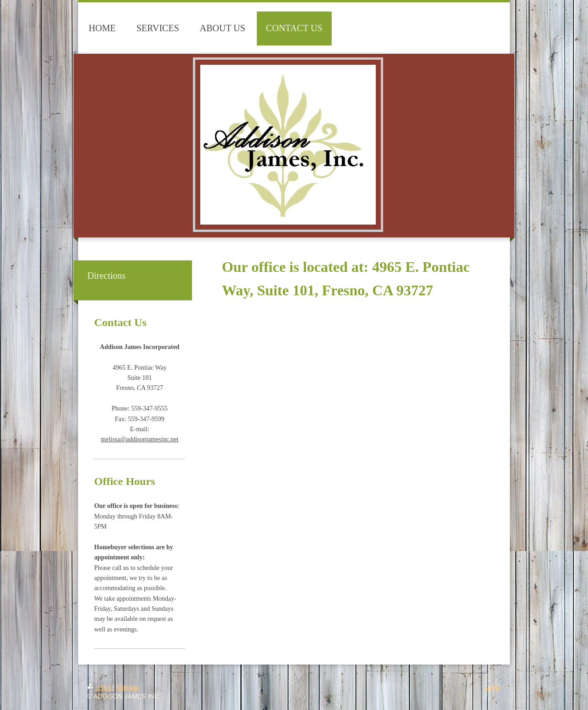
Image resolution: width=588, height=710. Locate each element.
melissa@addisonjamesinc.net (140, 439)
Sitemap (127, 687)
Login (493, 687)
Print (100, 687)
